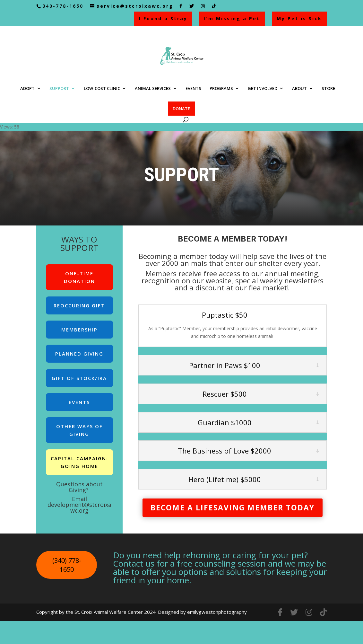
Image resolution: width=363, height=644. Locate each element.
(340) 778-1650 (67, 565)
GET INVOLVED (263, 89)
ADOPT (27, 89)
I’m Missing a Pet (232, 18)
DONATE (181, 109)
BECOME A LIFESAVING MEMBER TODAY (233, 507)
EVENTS (193, 89)
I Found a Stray (163, 18)
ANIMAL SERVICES (153, 89)
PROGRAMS (221, 89)
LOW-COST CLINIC (102, 89)
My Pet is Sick (299, 18)
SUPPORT (59, 89)
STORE (328, 89)
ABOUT (299, 89)
